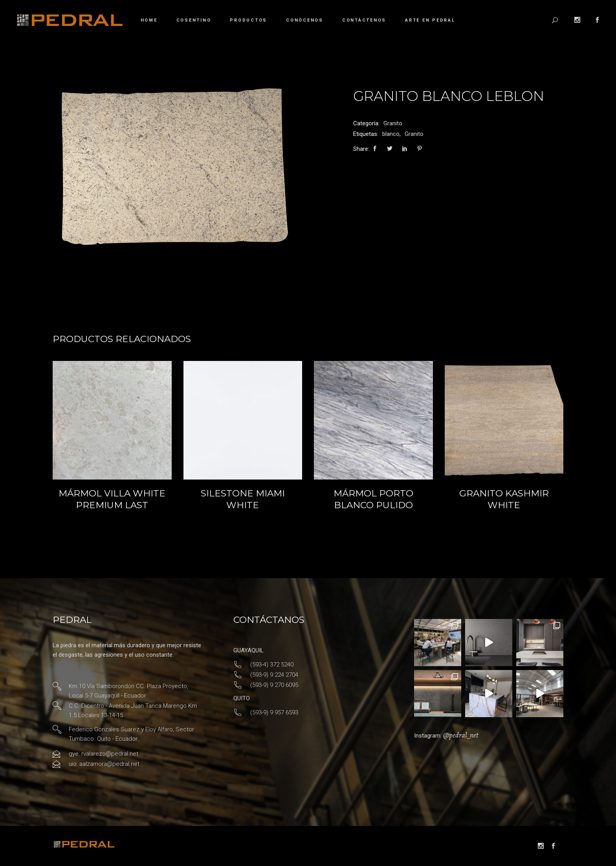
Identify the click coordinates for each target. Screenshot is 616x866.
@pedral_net (461, 735)
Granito (393, 123)
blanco (391, 134)
